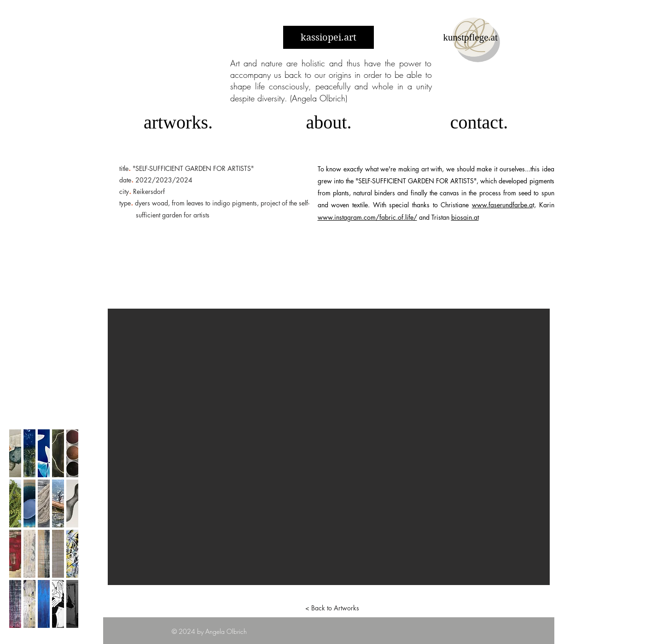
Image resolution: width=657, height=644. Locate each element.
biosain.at (465, 217)
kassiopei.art (328, 38)
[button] (329, 447)
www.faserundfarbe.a (502, 205)
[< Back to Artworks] (332, 608)
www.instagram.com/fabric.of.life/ (367, 217)
